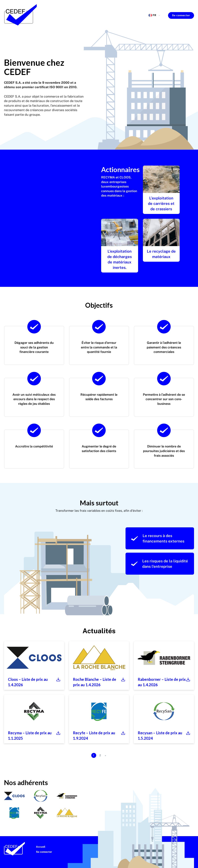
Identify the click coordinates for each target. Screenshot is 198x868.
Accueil (41, 847)
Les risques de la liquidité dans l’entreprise (160, 564)
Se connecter (181, 15)
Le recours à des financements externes (158, 538)
